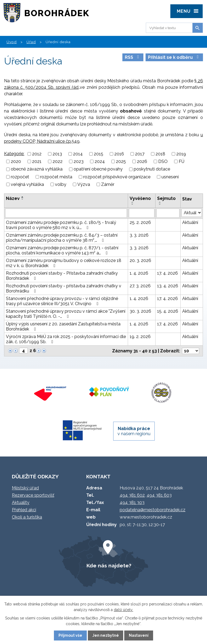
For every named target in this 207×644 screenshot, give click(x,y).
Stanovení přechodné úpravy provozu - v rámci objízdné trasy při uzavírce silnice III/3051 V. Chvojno (62, 301)
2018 (160, 154)
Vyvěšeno (140, 198)
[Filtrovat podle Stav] (192, 213)
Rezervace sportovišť (33, 495)
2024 (100, 161)
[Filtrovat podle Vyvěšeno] (142, 213)
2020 (16, 161)
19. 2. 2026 (140, 337)
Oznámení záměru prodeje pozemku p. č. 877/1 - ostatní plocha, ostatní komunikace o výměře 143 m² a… (62, 250)
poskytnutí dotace (152, 169)
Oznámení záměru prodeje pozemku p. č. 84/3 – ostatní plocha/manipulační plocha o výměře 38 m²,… (62, 238)
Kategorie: (14, 154)
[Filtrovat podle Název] (66, 213)
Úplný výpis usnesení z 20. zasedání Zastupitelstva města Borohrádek (63, 326)
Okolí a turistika (27, 517)
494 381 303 (132, 502)
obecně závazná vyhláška (37, 169)
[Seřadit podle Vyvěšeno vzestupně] (133, 202)
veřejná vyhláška (27, 184)
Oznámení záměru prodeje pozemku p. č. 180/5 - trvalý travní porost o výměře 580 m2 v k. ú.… (61, 225)
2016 (119, 154)
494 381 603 (159, 495)
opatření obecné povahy (98, 169)
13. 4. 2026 (168, 286)
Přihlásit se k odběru (174, 57)
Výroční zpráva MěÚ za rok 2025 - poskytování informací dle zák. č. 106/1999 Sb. (66, 339)
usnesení (170, 177)
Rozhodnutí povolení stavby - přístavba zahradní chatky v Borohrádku (64, 288)
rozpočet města (56, 177)
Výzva (84, 184)
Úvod (12, 42)
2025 (121, 161)
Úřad (31, 42)
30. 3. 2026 (140, 311)
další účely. (123, 610)
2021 (37, 161)
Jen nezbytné (106, 635)
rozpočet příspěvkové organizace (117, 177)
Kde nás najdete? (109, 565)
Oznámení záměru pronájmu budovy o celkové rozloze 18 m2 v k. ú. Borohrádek (64, 263)
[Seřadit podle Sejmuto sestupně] (160, 204)
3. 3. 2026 (139, 235)
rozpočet (20, 177)
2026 (142, 161)
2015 (99, 154)
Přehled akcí (24, 510)
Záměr (108, 184)
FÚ (182, 161)
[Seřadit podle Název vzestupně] (23, 197)
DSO (163, 161)
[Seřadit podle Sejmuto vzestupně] (160, 202)
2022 (58, 161)
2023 (79, 161)
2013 (57, 154)
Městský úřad (25, 488)
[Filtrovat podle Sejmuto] (168, 213)
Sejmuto (166, 198)
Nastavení (139, 635)
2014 (78, 154)
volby (61, 184)
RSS (133, 57)
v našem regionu (134, 431)
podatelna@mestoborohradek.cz (153, 510)
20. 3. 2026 (140, 260)
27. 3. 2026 (140, 286)
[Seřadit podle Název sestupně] (23, 199)
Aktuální (190, 222)
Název (13, 198)
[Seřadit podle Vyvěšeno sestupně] (133, 204)
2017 (140, 154)
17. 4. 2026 (168, 273)
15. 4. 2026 (168, 311)
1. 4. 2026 (139, 273)
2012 (37, 154)
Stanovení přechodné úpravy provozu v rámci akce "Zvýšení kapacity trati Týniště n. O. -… (66, 314)
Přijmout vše (70, 635)
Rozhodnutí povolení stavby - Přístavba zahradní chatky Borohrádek (62, 276)
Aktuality (21, 502)
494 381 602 (132, 495)
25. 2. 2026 (140, 222)
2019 (181, 154)
